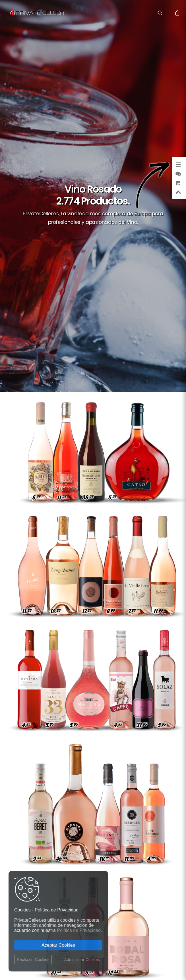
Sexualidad (124, 820)
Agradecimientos (144, 804)
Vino (134, 870)
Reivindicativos (146, 837)
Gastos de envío (83, 798)
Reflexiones (149, 845)
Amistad (152, 796)
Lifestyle (151, 829)
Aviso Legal (113, 947)
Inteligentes (127, 862)
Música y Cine (126, 829)
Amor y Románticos (142, 812)
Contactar (77, 792)
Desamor (151, 870)
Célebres (151, 862)
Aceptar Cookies (58, 945)
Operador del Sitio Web (84, 828)
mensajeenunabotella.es (140, 899)
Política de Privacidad (78, 806)
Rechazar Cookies (33, 960)
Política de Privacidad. (79, 930)
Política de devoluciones (80, 817)
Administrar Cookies (82, 960)
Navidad (152, 878)
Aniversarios (148, 853)
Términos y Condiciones (80, 840)
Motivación (149, 820)
